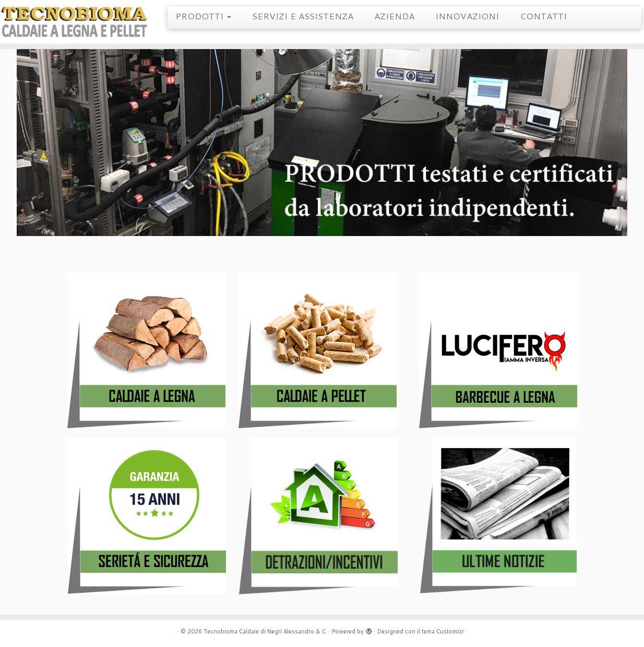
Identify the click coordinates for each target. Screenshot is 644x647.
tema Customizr (443, 631)
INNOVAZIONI (467, 16)
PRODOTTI (203, 16)
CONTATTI (543, 16)
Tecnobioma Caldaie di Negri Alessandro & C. (265, 631)
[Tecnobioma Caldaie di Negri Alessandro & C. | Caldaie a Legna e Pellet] (74, 22)
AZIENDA (394, 16)
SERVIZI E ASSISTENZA (303, 16)
